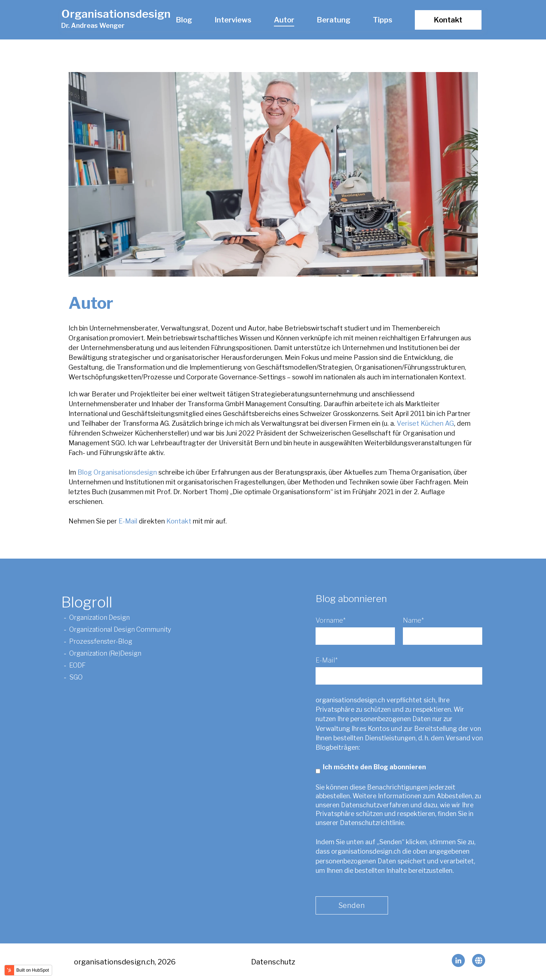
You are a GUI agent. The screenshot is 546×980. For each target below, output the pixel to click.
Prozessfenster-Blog (101, 641)
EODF (78, 665)
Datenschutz (273, 962)
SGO (77, 677)
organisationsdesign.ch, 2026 (125, 962)
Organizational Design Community (120, 629)
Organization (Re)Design (105, 653)
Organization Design (99, 617)
